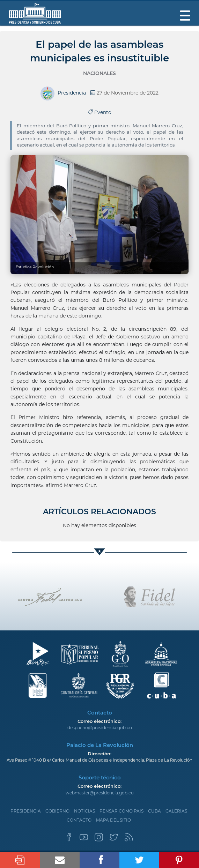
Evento (100, 112)
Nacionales (99, 73)
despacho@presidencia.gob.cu (100, 728)
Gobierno (57, 811)
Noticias (84, 811)
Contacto (79, 820)
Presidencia (26, 811)
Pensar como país (121, 811)
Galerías (176, 811)
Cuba (154, 811)
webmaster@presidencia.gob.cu (100, 793)
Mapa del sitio (113, 820)
